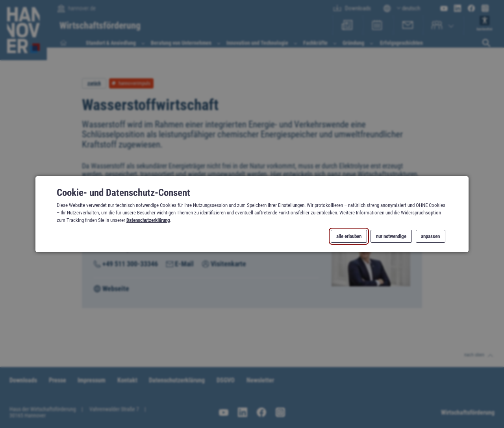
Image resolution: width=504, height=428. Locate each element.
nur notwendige (391, 236)
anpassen (430, 236)
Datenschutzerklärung (148, 220)
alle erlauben (349, 236)
